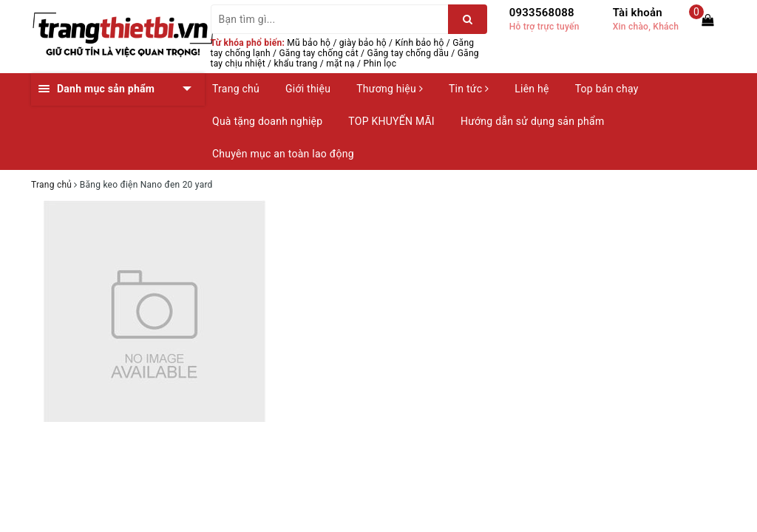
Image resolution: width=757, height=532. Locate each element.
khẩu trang (296, 64)
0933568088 (542, 13)
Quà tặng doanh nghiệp (267, 121)
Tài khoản (638, 13)
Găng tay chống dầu (408, 53)
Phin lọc (380, 64)
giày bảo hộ (363, 43)
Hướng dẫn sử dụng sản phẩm (532, 121)
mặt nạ (340, 64)
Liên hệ (532, 89)
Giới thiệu (308, 89)
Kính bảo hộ (420, 43)
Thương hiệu (390, 89)
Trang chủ (236, 89)
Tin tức (469, 89)
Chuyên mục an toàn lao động (283, 154)
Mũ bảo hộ (309, 43)
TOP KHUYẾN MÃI (391, 121)
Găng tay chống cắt (318, 53)
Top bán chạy (607, 89)
